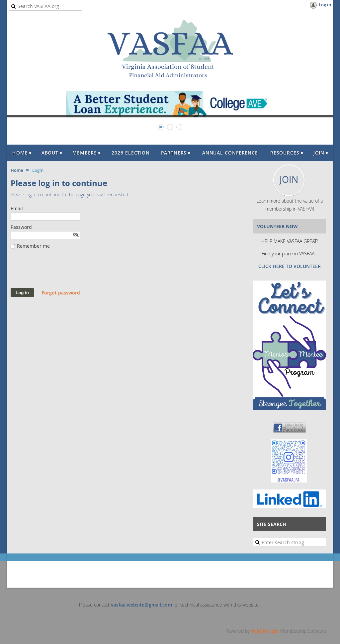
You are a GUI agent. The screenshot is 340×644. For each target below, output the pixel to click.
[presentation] (61, 272)
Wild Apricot (265, 631)
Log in (325, 5)
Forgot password (61, 293)
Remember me (33, 246)
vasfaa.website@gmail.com (141, 605)
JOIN (289, 179)
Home (17, 170)
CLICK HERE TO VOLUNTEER (290, 266)
